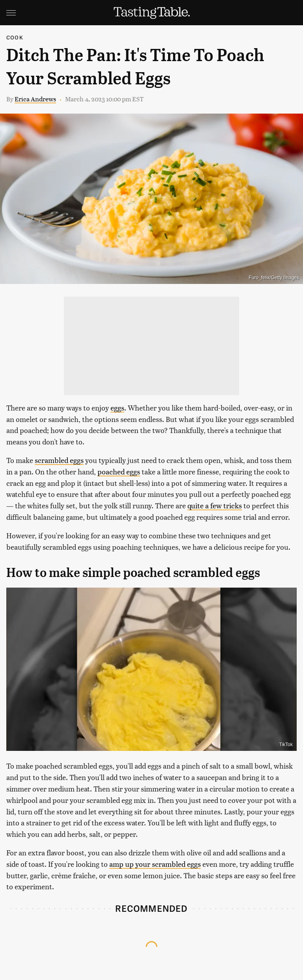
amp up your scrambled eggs (155, 864)
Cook (15, 37)
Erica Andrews (35, 99)
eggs (117, 408)
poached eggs (119, 471)
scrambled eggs (59, 460)
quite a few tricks (215, 505)
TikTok (286, 745)
